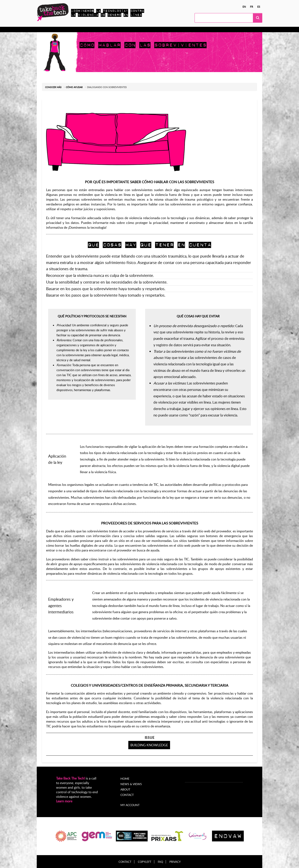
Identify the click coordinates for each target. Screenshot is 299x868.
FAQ (160, 862)
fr (252, 7)
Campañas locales (96, 29)
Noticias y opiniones (129, 29)
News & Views (131, 784)
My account (130, 805)
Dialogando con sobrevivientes (107, 87)
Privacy (175, 862)
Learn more (64, 801)
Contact (127, 795)
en (244, 7)
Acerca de (156, 29)
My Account (177, 29)
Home (125, 779)
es (259, 7)
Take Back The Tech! (70, 778)
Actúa (73, 29)
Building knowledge (149, 745)
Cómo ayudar (74, 87)
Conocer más (54, 29)
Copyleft (145, 862)
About (125, 789)
